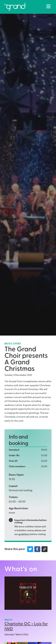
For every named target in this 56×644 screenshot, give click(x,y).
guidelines (24, 534)
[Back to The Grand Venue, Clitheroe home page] (15, 7)
